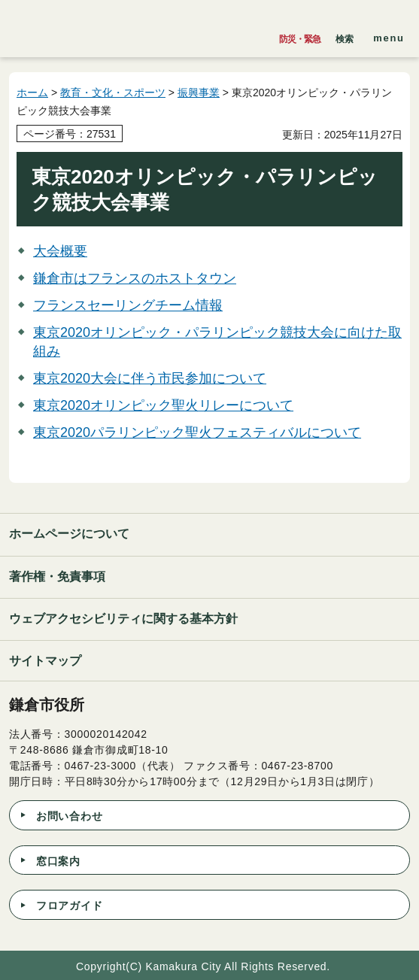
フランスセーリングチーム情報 (128, 305)
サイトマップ (45, 661)
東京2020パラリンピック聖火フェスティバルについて (197, 432)
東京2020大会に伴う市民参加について (150, 378)
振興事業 (199, 93)
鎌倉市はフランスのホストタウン (135, 278)
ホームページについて (69, 534)
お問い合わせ (69, 816)
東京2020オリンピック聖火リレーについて (163, 405)
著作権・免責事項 (57, 576)
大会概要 (60, 251)
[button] (345, 35)
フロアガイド (69, 906)
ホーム (32, 93)
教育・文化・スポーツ (113, 93)
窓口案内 (58, 861)
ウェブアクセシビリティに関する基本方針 (123, 619)
